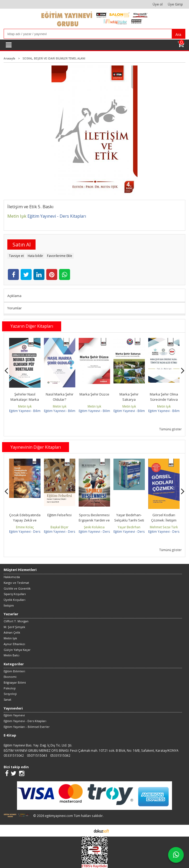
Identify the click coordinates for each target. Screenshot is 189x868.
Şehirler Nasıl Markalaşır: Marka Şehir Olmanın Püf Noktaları (25, 402)
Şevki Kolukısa (94, 527)
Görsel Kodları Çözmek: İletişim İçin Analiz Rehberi (164, 520)
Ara (178, 35)
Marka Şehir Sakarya (129, 397)
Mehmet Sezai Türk (164, 527)
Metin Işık (25, 406)
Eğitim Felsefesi (59, 515)
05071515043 (37, 755)
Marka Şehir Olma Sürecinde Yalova (164, 397)
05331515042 (14, 755)
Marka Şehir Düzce (94, 394)
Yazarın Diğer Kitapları (32, 326)
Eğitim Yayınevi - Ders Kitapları (31, 531)
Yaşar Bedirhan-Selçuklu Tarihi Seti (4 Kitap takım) (129, 520)
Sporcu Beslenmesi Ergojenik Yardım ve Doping (94, 520)
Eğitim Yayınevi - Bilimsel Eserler (33, 411)
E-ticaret (86, 831)
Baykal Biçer (59, 527)
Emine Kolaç (25, 527)
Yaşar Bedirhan (129, 527)
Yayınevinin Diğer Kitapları (36, 447)
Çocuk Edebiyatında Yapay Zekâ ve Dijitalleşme (25, 520)
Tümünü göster (170, 429)
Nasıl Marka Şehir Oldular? (60, 397)
